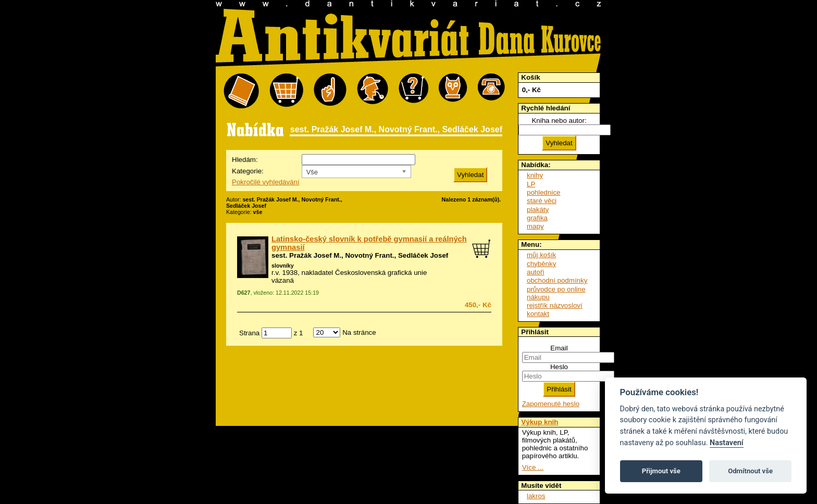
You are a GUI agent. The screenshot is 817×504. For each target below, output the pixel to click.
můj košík (541, 255)
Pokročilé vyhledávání (266, 182)
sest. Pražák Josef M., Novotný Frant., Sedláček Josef (360, 255)
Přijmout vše (661, 471)
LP (531, 184)
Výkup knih (540, 422)
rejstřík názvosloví (555, 305)
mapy (535, 226)
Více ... (533, 467)
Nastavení (727, 443)
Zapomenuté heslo (551, 404)
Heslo (559, 367)
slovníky (283, 266)
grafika (537, 218)
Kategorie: (248, 171)
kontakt (538, 314)
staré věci (542, 201)
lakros (536, 496)
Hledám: (245, 160)
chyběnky (541, 264)
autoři (535, 272)
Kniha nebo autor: (559, 121)
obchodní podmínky (557, 280)
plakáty (538, 210)
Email (559, 348)
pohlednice (543, 192)
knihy (535, 175)
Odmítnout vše (750, 471)
